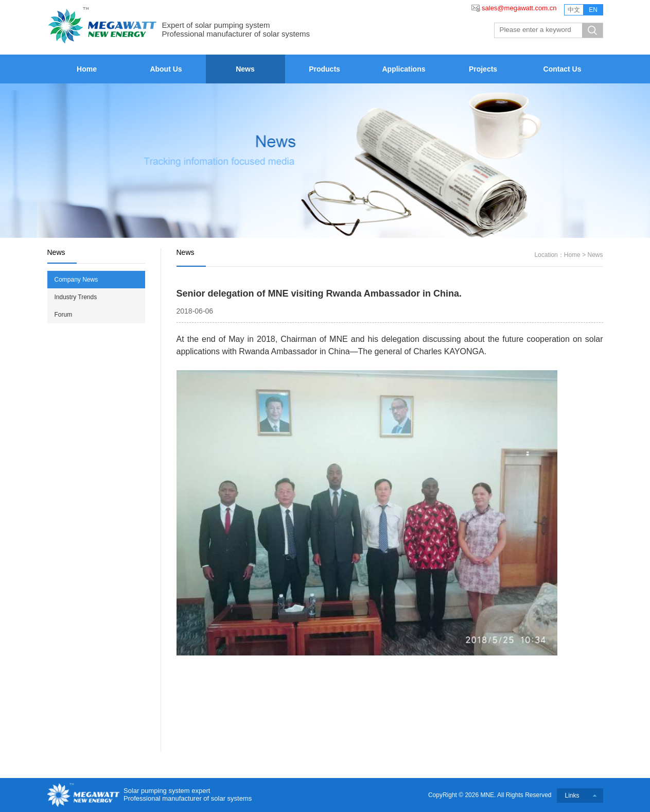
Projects (483, 69)
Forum (64, 315)
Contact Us (563, 69)
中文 (574, 10)
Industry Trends (76, 297)
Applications (403, 69)
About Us (166, 69)
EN (593, 10)
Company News (76, 280)
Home (87, 69)
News (245, 69)
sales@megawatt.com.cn (519, 8)
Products (324, 69)
